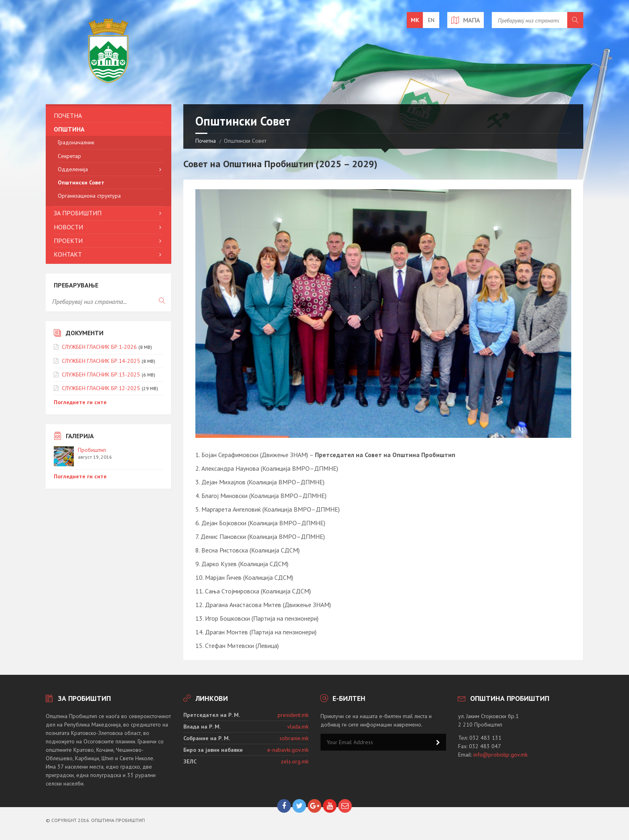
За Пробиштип (78, 213)
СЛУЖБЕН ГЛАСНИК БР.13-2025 (101, 374)
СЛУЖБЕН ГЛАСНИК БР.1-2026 (99, 347)
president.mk (293, 715)
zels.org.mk (295, 761)
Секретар (69, 156)
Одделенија (73, 169)
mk (415, 20)
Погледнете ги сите (80, 402)
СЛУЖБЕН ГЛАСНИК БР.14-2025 (101, 361)
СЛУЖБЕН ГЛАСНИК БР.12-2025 (101, 388)
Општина (69, 129)
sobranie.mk (294, 738)
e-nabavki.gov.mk (288, 750)
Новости (68, 227)
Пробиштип (92, 450)
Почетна (206, 141)
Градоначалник (76, 142)
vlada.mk (298, 727)
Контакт (68, 254)
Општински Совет (81, 182)
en (431, 20)
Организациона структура (89, 196)
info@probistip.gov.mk (500, 755)
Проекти (68, 241)
